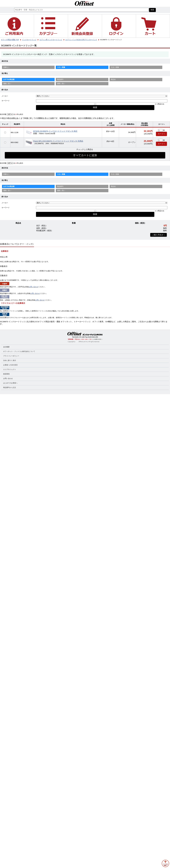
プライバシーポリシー (11, 356)
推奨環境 (6, 374)
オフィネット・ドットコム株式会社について (19, 351)
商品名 (113, 79)
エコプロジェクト (10, 369)
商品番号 (60, 79)
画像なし (7, 67)
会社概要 (6, 347)
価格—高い (61, 84)
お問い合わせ (33, 287)
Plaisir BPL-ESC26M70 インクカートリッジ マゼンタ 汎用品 (58, 141)
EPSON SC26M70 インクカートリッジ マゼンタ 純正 (55, 131)
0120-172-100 (79, 337)
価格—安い (7, 84)
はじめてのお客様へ (10, 383)
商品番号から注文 (10, 388)
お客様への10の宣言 (10, 365)
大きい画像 (115, 67)
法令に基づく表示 (10, 360)
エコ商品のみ (160, 104)
